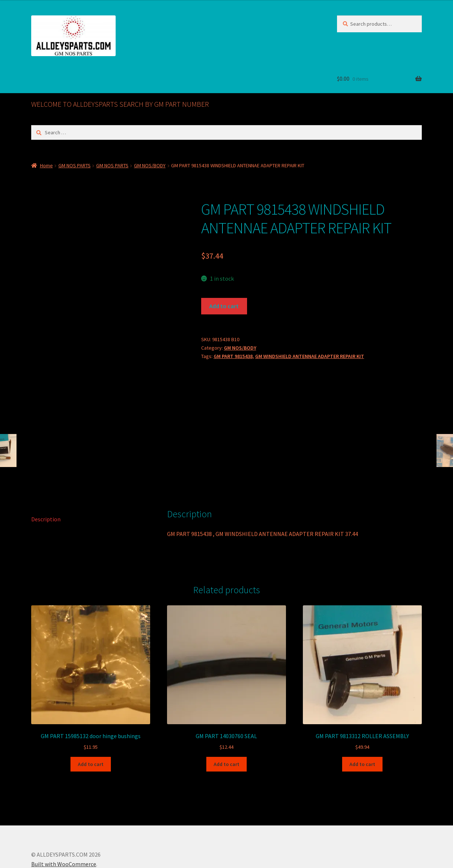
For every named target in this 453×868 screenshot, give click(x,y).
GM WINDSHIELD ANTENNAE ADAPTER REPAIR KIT (310, 356)
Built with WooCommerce (64, 826)
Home (46, 165)
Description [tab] (46, 481)
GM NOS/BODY (150, 165)
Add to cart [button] (91, 726)
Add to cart (224, 306)
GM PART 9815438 (233, 356)
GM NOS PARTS (75, 165)
